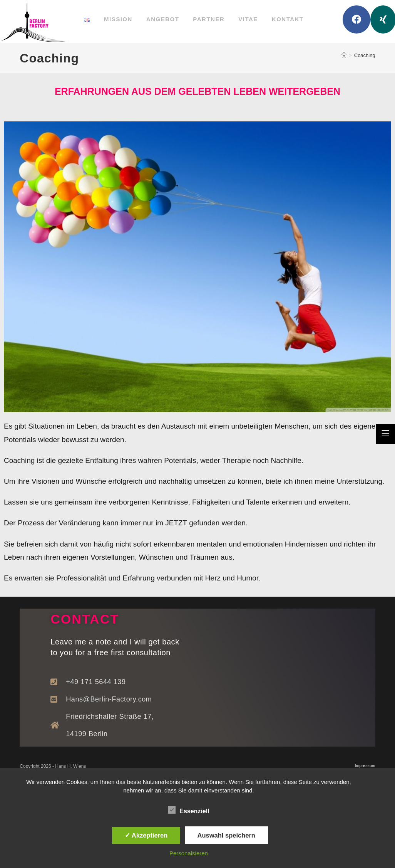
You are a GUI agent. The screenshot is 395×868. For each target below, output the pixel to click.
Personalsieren (189, 853)
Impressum (365, 766)
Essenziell (188, 810)
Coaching (365, 55)
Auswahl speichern (226, 835)
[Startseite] (344, 55)
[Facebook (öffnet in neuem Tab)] (357, 19)
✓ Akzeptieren (146, 835)
